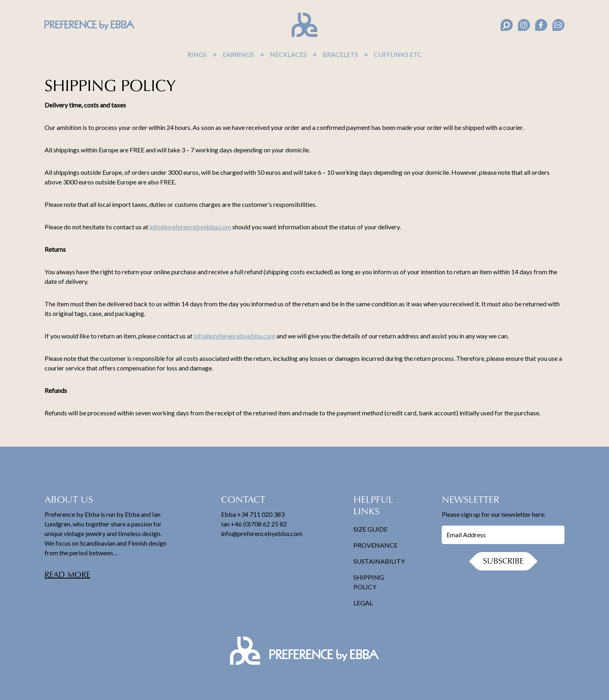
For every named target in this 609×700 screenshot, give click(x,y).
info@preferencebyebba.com (190, 227)
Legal (363, 603)
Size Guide (370, 529)
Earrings (238, 54)
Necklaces (288, 54)
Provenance (376, 545)
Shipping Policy (369, 582)
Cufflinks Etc (398, 54)
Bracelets (340, 54)
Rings (197, 54)
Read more (67, 575)
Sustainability (379, 561)
